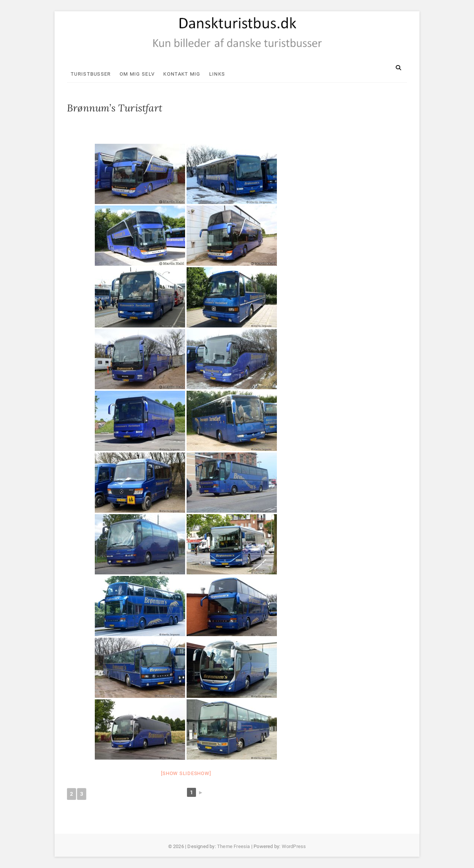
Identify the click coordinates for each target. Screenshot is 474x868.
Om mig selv (137, 74)
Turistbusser (91, 74)
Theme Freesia (234, 846)
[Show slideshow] (186, 773)
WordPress (294, 846)
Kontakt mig (182, 74)
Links (217, 74)
